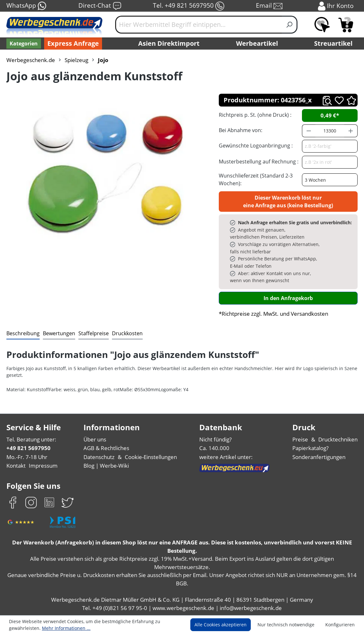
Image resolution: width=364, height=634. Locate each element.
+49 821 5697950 (28, 448)
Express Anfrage (73, 43)
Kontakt (16, 466)
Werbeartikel (257, 43)
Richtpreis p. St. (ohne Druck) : (255, 115)
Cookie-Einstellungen (151, 457)
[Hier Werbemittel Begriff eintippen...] (199, 25)
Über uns (95, 439)
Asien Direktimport (169, 43)
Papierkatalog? (310, 448)
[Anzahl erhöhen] (351, 131)
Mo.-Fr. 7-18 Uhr (27, 457)
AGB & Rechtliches (106, 448)
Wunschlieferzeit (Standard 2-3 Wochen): (256, 179)
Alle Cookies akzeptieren (221, 625)
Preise (300, 439)
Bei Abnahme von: (241, 130)
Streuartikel (333, 43)
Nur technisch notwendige (286, 625)
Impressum (43, 466)
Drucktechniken (338, 439)
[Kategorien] (24, 44)
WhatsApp (27, 6)
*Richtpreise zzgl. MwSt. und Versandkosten (273, 314)
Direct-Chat (100, 6)
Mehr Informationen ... (66, 628)
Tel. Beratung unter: (31, 439)
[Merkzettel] (322, 25)
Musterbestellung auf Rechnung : (259, 162)
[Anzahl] (330, 131)
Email (269, 6)
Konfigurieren (340, 625)
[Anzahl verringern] (309, 131)
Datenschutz (99, 457)
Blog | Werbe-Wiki (106, 466)
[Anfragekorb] (346, 25)
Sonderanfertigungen (319, 457)
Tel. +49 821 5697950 (189, 6)
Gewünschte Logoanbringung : (256, 146)
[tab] (23, 334)
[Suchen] (290, 25)
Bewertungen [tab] (59, 333)
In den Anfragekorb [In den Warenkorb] (288, 298)
